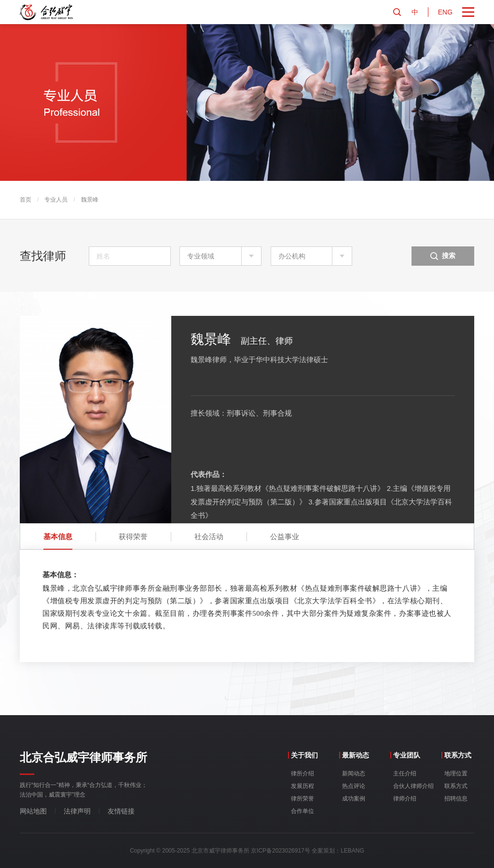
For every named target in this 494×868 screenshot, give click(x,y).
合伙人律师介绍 (413, 786)
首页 (26, 200)
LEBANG (352, 851)
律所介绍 (302, 773)
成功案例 (354, 799)
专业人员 (56, 200)
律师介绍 (405, 799)
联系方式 (456, 786)
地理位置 (456, 773)
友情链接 (121, 811)
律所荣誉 (302, 799)
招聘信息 (456, 799)
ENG (445, 12)
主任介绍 (405, 773)
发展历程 (302, 786)
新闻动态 (354, 773)
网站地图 (33, 811)
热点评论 (354, 786)
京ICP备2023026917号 (281, 851)
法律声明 (77, 811)
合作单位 (302, 811)
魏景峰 (90, 200)
